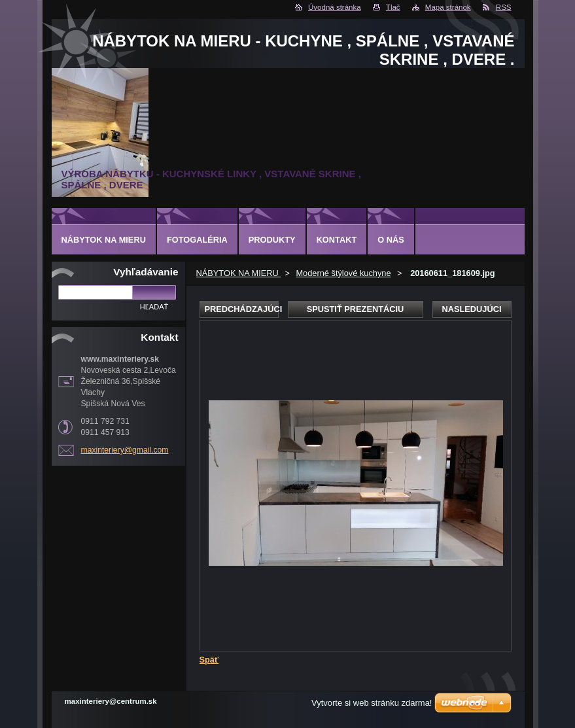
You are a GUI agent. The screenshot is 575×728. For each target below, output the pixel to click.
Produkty (272, 240)
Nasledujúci (471, 309)
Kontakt (337, 240)
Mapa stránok (448, 7)
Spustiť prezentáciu (356, 309)
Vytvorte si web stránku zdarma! (372, 703)
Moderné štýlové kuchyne (343, 273)
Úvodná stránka (335, 7)
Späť (209, 660)
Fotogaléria (197, 240)
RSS (504, 7)
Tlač (393, 7)
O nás (391, 240)
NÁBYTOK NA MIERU (239, 273)
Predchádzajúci (242, 309)
